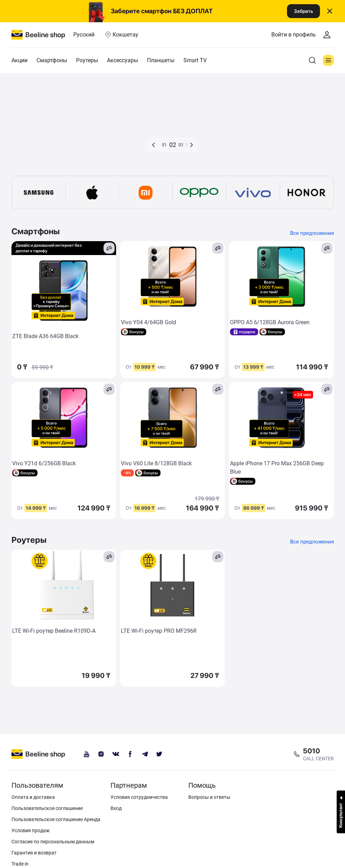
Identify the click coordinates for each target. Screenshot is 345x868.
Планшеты (161, 60)
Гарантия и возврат (34, 853)
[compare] (109, 248)
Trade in (20, 864)
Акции (19, 60)
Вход (116, 808)
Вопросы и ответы (209, 797)
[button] (154, 145)
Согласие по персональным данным (53, 842)
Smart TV (195, 60)
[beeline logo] (38, 754)
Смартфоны (52, 60)
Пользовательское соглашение (47, 808)
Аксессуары (122, 60)
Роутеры (87, 60)
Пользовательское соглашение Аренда (56, 819)
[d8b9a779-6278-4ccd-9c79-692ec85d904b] (173, 120)
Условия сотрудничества (139, 797)
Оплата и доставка (33, 797)
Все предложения (311, 233)
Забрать (303, 11)
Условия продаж (31, 830)
